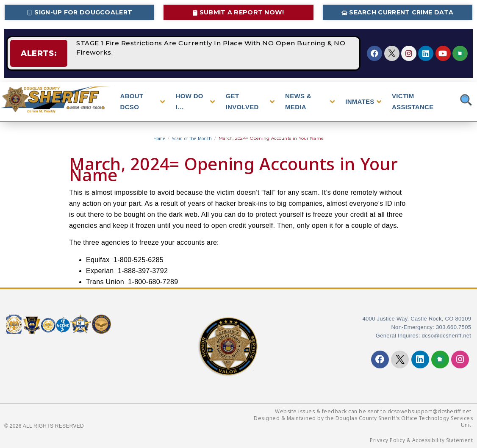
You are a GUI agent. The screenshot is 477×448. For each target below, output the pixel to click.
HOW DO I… (196, 101)
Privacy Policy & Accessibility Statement (421, 440)
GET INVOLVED (250, 101)
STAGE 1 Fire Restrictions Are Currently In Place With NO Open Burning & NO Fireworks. (200, 53)
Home (159, 138)
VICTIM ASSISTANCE (413, 101)
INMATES (363, 102)
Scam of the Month (192, 138)
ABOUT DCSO (143, 101)
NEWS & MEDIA (310, 101)
